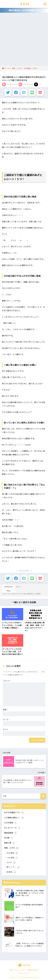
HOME (24, 965)
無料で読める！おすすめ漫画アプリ (24, 10)
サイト (6, 729)
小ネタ (19, 594)
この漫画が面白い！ (14, 818)
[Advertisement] (24, 41)
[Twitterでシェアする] (8, 92)
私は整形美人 (29, 594)
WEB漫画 (12, 853)
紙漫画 (11, 872)
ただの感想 (11, 823)
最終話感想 (11, 833)
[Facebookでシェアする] (16, 92)
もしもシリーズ (12, 828)
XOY (6, 594)
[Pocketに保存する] (40, 92)
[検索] (43, 796)
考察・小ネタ (11, 848)
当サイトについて (17, 970)
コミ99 (24, 4)
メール (6, 720)
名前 (5, 710)
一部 (12, 594)
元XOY (18, 587)
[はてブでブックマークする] (24, 92)
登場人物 (10, 843)
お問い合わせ (33, 970)
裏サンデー (13, 867)
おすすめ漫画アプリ (14, 813)
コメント (7, 681)
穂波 (39, 594)
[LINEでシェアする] (32, 92)
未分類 (9, 838)
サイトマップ (24, 973)
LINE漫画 (12, 858)
